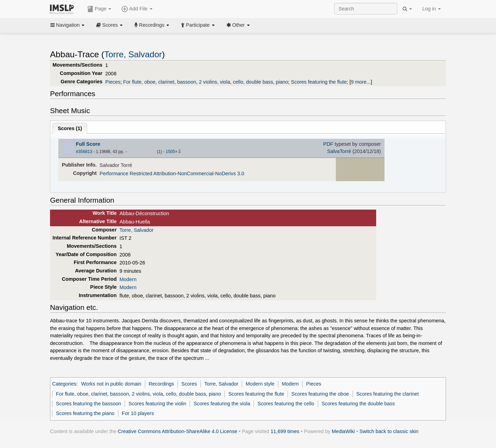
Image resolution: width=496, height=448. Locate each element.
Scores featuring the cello (286, 404)
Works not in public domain (111, 384)
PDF (328, 144)
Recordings (152, 25)
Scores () (70, 128)
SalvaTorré (339, 151)
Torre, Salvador (133, 54)
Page (99, 9)
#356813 (84, 152)
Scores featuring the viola (222, 404)
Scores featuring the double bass (358, 404)
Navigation (67, 25)
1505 (170, 152)
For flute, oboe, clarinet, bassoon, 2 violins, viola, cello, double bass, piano (205, 82)
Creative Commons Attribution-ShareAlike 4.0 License (177, 431)
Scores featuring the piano (85, 413)
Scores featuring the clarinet (388, 394)
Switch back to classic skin (389, 431)
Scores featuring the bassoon (89, 404)
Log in (432, 9)
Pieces (113, 82)
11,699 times (285, 431)
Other (238, 25)
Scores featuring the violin (157, 404)
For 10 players (138, 413)
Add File (137, 9)
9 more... (361, 82)
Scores (109, 25)
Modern (128, 279)
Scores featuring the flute (319, 82)
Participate (198, 25)
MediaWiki (343, 431)
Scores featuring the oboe (320, 394)
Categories (64, 384)
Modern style (260, 384)
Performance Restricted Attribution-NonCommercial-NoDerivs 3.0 (172, 174)
